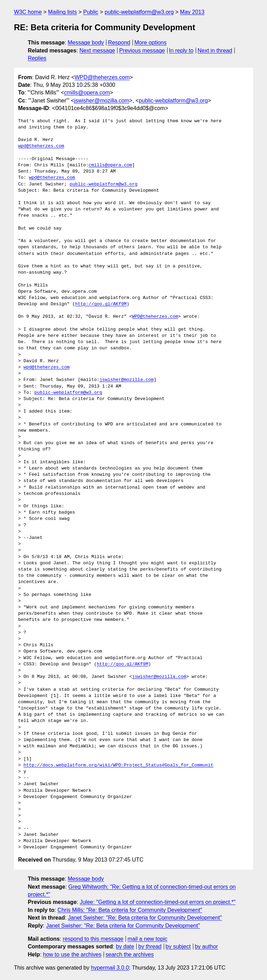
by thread (150, 946)
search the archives (130, 954)
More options (151, 43)
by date (125, 946)
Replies (37, 58)
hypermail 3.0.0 (110, 968)
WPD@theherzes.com (102, 77)
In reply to (181, 51)
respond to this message (93, 939)
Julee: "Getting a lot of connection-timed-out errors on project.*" (157, 902)
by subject (178, 946)
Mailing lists (62, 12)
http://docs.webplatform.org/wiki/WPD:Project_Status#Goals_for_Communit (119, 765)
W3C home (28, 12)
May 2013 (192, 12)
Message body (86, 43)
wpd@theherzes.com (41, 146)
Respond (119, 43)
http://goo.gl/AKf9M (101, 304)
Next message (97, 51)
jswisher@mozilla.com (102, 101)
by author (206, 946)
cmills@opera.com (87, 93)
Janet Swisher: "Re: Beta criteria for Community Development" (145, 918)
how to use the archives (72, 954)
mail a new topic (148, 939)
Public (91, 12)
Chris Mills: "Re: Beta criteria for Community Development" (130, 910)
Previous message (142, 51)
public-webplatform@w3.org (139, 12)
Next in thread (215, 51)
